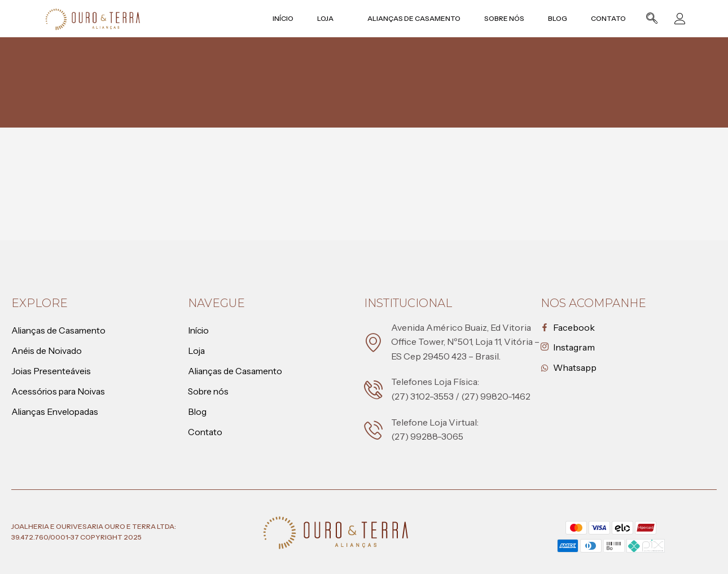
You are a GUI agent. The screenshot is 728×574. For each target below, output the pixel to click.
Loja (338, 18)
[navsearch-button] (652, 20)
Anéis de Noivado (47, 351)
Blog (562, 18)
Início (292, 18)
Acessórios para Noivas (60, 392)
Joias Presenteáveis (52, 371)
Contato (612, 18)
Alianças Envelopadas (56, 412)
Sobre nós (510, 18)
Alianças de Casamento (421, 18)
